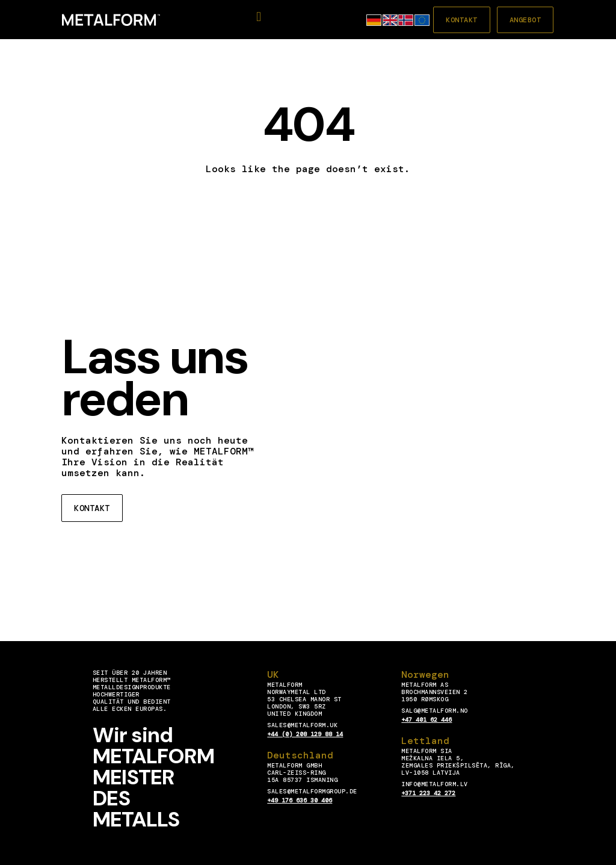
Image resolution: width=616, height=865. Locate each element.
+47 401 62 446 (427, 720)
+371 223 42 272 (428, 793)
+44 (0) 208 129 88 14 (305, 734)
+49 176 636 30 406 (300, 800)
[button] (259, 17)
